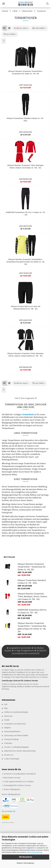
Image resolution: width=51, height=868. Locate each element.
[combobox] (21, 28)
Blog (6, 708)
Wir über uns (9, 755)
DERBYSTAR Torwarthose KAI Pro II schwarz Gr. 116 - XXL (25, 214)
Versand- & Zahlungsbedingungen (16, 747)
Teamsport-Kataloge (11, 739)
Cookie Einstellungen (12, 759)
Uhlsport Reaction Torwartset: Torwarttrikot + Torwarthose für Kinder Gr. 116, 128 (25, 73)
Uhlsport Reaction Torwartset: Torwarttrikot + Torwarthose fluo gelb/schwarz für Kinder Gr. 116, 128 (25, 262)
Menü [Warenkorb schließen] (4, 4)
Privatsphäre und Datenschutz (15, 724)
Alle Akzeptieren (26, 857)
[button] (4, 28)
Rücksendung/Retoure (12, 732)
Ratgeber (7, 728)
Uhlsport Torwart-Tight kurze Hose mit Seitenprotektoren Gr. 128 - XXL (25, 308)
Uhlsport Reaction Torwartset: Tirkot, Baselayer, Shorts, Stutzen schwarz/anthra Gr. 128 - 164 (25, 355)
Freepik (12, 823)
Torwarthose (28, 415)
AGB (6, 704)
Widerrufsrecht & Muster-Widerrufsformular (20, 751)
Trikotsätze (8, 743)
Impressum (8, 716)
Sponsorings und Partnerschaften (16, 736)
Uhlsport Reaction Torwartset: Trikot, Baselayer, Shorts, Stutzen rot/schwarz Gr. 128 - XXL (25, 167)
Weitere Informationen (25, 863)
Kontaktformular (7, 675)
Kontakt (7, 720)
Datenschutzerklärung (34, 852)
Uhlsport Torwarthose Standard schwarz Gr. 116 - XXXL (25, 120)
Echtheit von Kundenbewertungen (16, 712)
